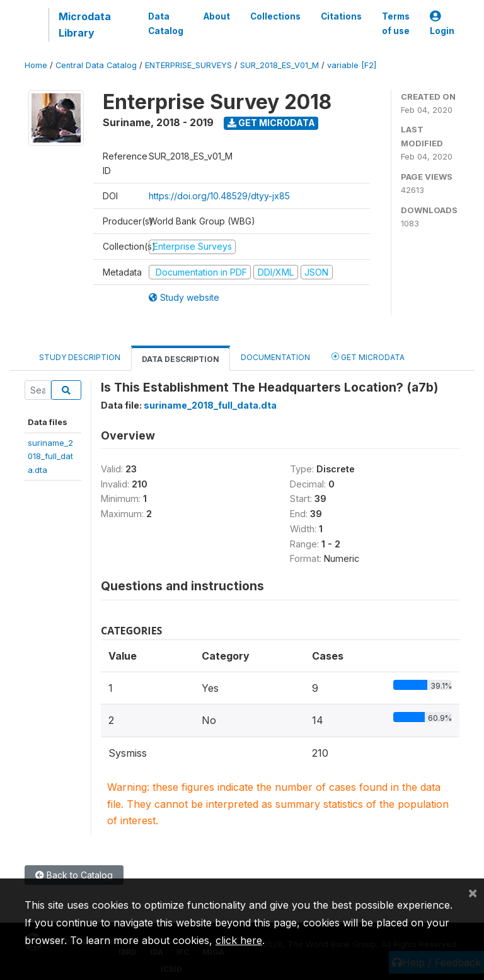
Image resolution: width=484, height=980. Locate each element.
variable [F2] (352, 65)
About (217, 16)
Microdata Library (85, 25)
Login (442, 24)
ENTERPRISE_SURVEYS (188, 65)
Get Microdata (271, 123)
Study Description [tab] (80, 357)
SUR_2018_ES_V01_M (279, 65)
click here (239, 940)
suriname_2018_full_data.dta (50, 456)
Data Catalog (166, 23)
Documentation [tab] (275, 357)
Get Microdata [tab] (368, 357)
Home (36, 65)
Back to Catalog (74, 875)
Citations (341, 16)
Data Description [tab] (181, 359)
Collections (275, 16)
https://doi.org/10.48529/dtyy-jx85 (219, 196)
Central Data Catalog (96, 65)
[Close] (473, 892)
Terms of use (396, 23)
